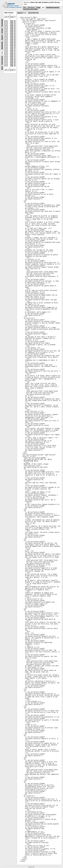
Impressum (31, 867)
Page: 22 (13, 21)
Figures (2, 38)
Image (38, 8)
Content (2, 31)
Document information (30, 9)
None (2, 68)
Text (25, 8)
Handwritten (2, 45)
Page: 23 (13, 22)
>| (38, 13)
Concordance (2, 60)
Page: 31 (13, 49)
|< (21, 13)
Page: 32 (13, 60)
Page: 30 (13, 38)
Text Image (31, 8)
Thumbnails (2, 23)
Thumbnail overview (53, 8)
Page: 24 (13, 33)
